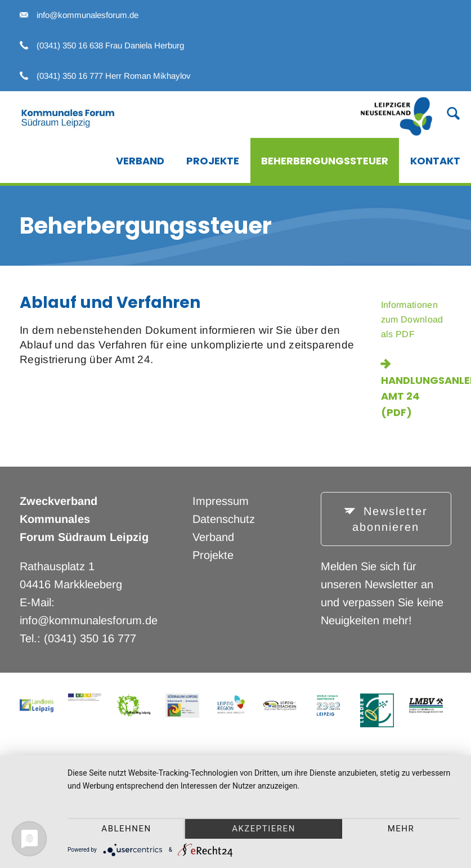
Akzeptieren (264, 829)
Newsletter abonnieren (390, 519)
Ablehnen (126, 829)
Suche (447, 113)
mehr (401, 829)
